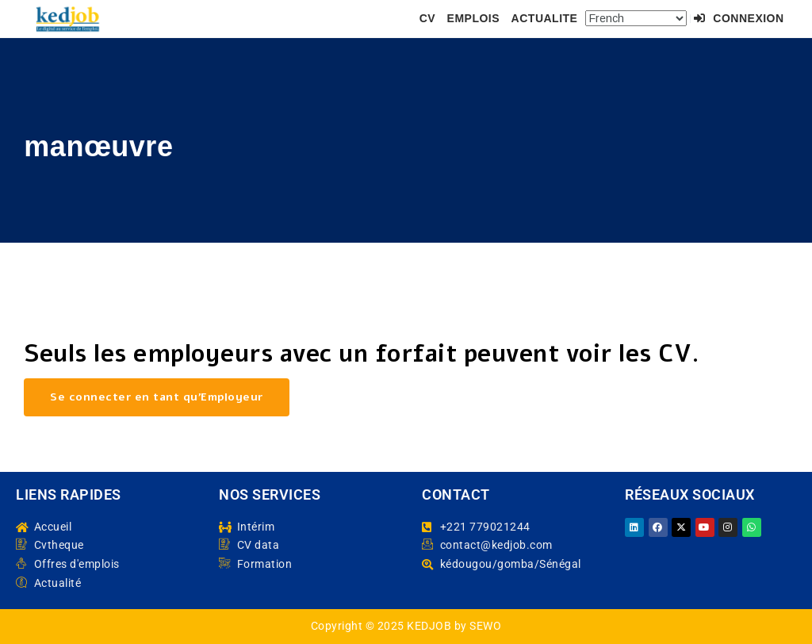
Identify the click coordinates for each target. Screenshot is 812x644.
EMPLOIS (474, 18)
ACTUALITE (545, 18)
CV (427, 18)
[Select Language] (636, 18)
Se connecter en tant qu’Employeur (157, 397)
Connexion (739, 18)
